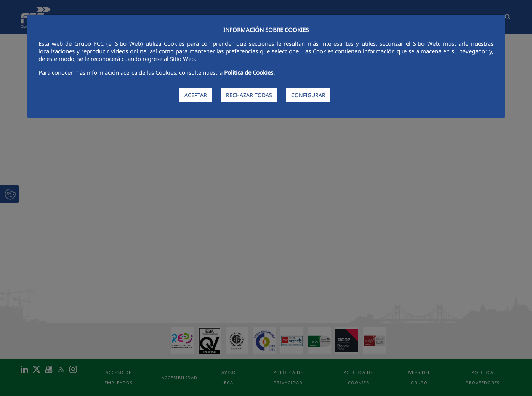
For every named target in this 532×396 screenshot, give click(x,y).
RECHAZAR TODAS (249, 95)
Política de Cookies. (249, 72)
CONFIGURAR (308, 95)
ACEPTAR (196, 95)
